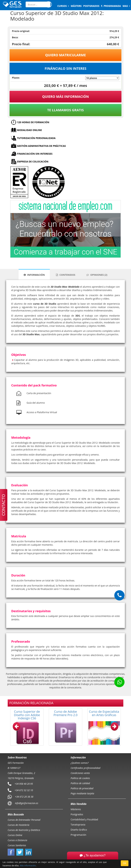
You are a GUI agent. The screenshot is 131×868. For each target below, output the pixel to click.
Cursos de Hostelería (19, 825)
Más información (28, 865)
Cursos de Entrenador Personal (24, 820)
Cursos (63, 6)
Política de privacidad (82, 788)
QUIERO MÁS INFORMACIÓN (65, 97)
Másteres (76, 809)
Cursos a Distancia (17, 840)
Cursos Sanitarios (17, 845)
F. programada (111, 6)
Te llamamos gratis (65, 110)
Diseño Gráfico (79, 830)
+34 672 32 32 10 (24, 790)
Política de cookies (80, 778)
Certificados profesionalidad (85, 768)
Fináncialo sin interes (66, 68)
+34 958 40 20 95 (24, 784)
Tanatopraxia (78, 825)
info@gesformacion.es (26, 803)
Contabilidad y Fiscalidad (84, 819)
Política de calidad (80, 783)
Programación (78, 835)
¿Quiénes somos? (80, 763)
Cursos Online (15, 835)
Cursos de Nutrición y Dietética (24, 830)
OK (125, 863)
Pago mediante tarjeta (82, 793)
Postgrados (77, 814)
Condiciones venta (80, 773)
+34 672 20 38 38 (24, 797)
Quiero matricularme (66, 55)
